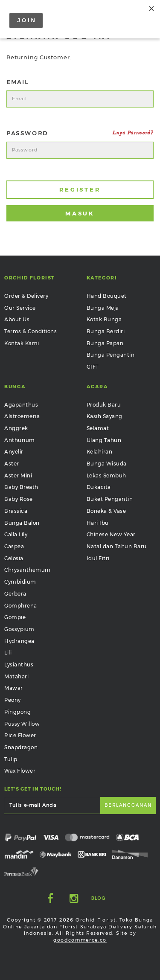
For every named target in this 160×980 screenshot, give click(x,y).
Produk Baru (104, 405)
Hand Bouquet (107, 296)
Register (80, 189)
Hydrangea (19, 641)
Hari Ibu (98, 523)
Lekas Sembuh (106, 475)
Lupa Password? (133, 133)
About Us (17, 319)
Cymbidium (20, 582)
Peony (13, 700)
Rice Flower (20, 735)
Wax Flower (20, 771)
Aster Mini (18, 475)
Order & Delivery (26, 296)
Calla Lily (16, 534)
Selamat (98, 428)
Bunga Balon (22, 523)
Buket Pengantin (110, 499)
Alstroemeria (22, 416)
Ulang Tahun (104, 440)
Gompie (15, 617)
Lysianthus (19, 664)
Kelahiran (100, 452)
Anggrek (16, 428)
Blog (98, 898)
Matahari (16, 676)
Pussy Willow (22, 724)
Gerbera (15, 594)
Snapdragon (21, 747)
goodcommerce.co (80, 940)
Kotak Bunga (104, 319)
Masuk (80, 213)
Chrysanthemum (28, 570)
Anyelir (14, 452)
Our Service (20, 308)
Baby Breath (21, 487)
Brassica (16, 511)
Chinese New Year (111, 534)
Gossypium (19, 629)
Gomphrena (21, 606)
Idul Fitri (98, 558)
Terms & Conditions (31, 331)
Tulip (11, 759)
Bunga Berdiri (106, 331)
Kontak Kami (22, 343)
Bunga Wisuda (107, 464)
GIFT (93, 367)
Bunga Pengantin (111, 355)
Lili (8, 653)
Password (80, 133)
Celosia (14, 558)
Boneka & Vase (106, 511)
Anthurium (20, 440)
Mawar (14, 688)
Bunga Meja (103, 308)
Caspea (14, 546)
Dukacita (99, 487)
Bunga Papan (105, 343)
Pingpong (17, 712)
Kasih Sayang (105, 416)
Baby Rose (19, 499)
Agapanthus (21, 405)
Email (18, 82)
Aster (12, 464)
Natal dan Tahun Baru (117, 546)
